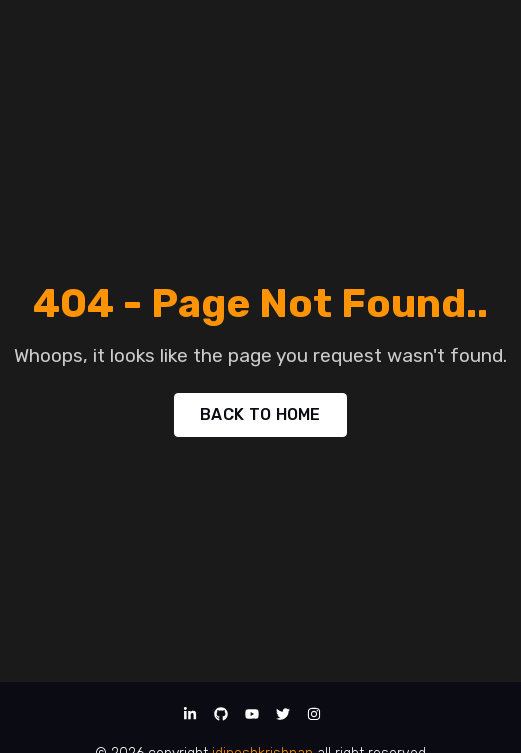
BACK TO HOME (260, 414)
